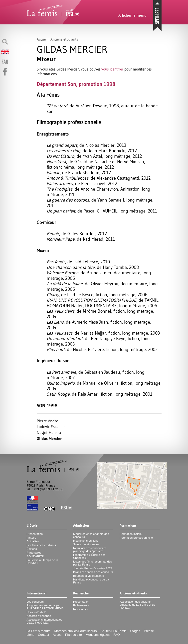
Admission (81, 526)
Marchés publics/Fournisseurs (76, 631)
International (37, 593)
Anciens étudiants (133, 593)
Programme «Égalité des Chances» (89, 556)
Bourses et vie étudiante (89, 576)
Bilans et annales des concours (93, 572)
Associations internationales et (45, 621)
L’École (32, 526)
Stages (135, 631)
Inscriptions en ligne (86, 541)
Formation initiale (131, 534)
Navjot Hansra (49, 432)
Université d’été (37, 612)
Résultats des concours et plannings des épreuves (90, 550)
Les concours (35, 602)
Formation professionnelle (136, 538)
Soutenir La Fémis (114, 631)
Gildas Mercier (49, 439)
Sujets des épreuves (86, 544)
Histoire (32, 538)
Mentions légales (98, 635)
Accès (57, 635)
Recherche (81, 593)
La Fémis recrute (39, 631)
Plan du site (74, 635)
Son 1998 (47, 406)
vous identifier (112, 69)
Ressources (81, 609)
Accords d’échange (39, 616)
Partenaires (34, 553)
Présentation (35, 534)
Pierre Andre (47, 421)
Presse (149, 631)
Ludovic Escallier (51, 427)
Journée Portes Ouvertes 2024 (93, 568)
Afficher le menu (132, 15)
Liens (31, 635)
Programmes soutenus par (45, 607)
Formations (128, 526)
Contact (43, 635)
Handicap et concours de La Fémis (91, 581)
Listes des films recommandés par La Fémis (93, 563)
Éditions (32, 549)
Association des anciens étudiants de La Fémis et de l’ (137, 605)
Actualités (33, 541)
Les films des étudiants (41, 545)
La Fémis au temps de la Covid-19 (42, 562)
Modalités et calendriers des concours (91, 535)
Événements (81, 605)
